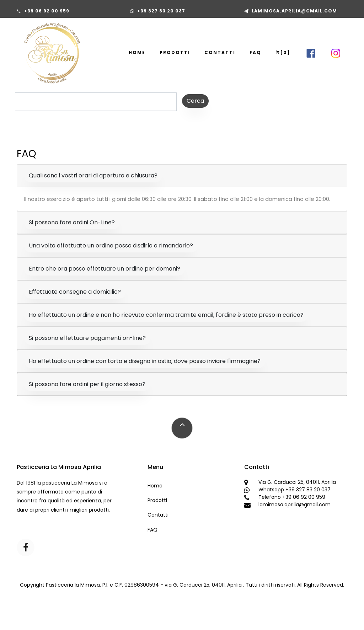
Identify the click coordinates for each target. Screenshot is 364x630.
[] (283, 52)
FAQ (255, 52)
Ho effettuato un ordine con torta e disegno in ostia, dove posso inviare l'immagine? (145, 361)
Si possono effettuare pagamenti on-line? (87, 338)
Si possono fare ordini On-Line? (72, 222)
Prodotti (175, 52)
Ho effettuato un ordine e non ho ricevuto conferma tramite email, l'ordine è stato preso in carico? (166, 315)
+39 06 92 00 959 (47, 11)
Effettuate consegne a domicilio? (75, 292)
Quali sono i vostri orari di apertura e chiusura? (93, 175)
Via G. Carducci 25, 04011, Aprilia (297, 482)
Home (137, 52)
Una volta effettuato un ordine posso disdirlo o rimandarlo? (111, 245)
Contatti (220, 52)
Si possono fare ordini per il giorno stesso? (87, 384)
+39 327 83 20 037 (161, 11)
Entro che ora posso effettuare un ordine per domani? (105, 269)
